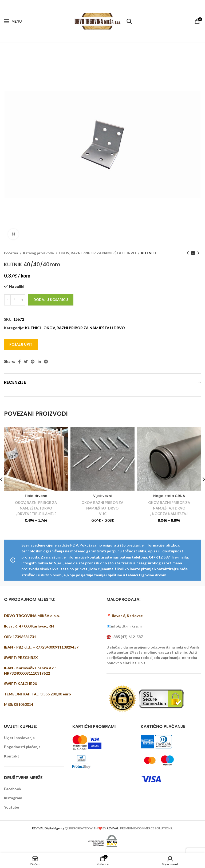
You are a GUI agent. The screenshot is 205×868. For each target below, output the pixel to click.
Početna (11, 253)
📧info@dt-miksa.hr (124, 626)
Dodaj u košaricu (51, 300)
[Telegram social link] (46, 362)
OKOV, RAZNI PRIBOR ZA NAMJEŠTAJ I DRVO (98, 253)
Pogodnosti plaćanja (22, 747)
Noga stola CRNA (169, 496)
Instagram (13, 798)
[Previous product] (188, 253)
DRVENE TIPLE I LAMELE (37, 514)
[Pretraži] (129, 21)
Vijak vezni (102, 496)
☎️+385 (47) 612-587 (125, 637)
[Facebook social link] (19, 362)
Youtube (11, 807)
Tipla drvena (36, 496)
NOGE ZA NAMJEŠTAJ (170, 514)
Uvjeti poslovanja (19, 738)
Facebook (13, 789)
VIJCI (103, 514)
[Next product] (198, 253)
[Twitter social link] (26, 362)
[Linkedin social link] (39, 362)
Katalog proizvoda (39, 253)
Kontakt (12, 756)
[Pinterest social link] (33, 362)
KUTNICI (148, 253)
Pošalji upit (21, 344)
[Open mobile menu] (13, 21)
